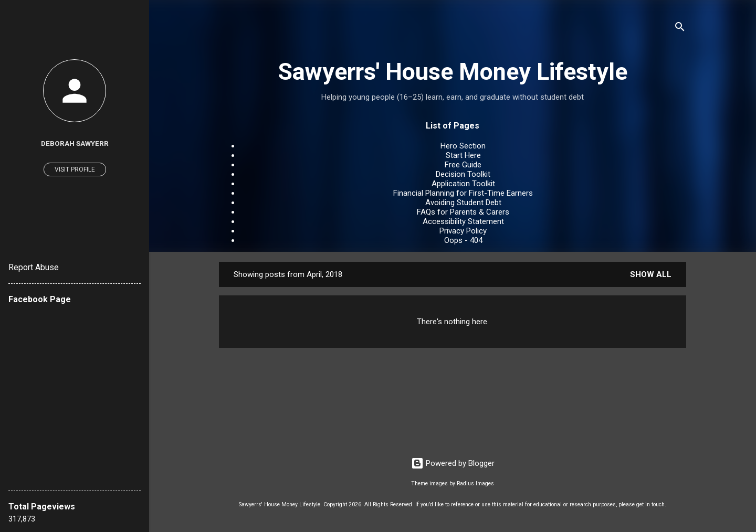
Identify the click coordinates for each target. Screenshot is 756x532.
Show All (651, 274)
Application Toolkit (463, 184)
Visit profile (75, 169)
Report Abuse (34, 267)
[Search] (680, 29)
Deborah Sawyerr (75, 143)
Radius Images (475, 483)
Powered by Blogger (453, 463)
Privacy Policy (463, 231)
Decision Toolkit (463, 174)
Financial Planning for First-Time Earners (463, 193)
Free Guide (463, 165)
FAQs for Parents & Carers (463, 212)
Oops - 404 (463, 240)
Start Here (463, 155)
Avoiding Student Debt (463, 203)
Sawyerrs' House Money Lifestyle (453, 72)
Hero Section (463, 146)
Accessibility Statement (463, 221)
